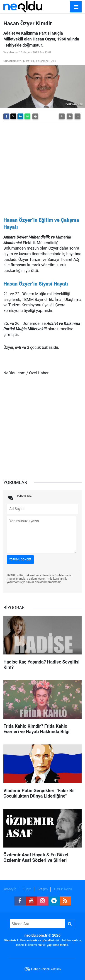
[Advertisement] (42, 168)
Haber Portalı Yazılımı (46, 969)
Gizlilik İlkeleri (63, 889)
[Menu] (76, 7)
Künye (27, 889)
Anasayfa (10, 889)
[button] (62, 116)
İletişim (43, 889)
